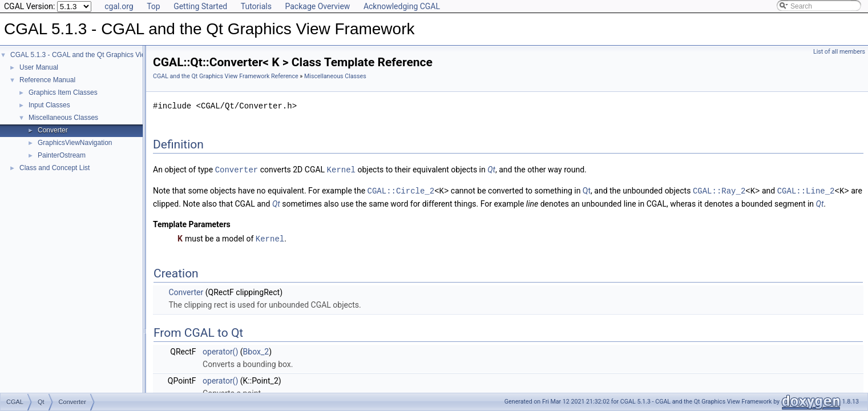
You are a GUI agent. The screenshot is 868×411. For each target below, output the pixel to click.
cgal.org (119, 6)
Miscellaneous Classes (63, 118)
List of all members (839, 52)
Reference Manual (47, 80)
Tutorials (256, 6)
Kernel (341, 169)
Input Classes (49, 105)
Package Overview (317, 6)
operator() (220, 350)
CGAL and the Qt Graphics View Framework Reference (226, 76)
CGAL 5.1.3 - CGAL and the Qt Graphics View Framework (98, 55)
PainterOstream (62, 155)
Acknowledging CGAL (402, 6)
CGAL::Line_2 (806, 190)
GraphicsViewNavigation (75, 143)
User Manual (39, 67)
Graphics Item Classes (63, 92)
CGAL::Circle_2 (401, 190)
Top (154, 6)
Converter (53, 130)
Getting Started (200, 6)
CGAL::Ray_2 (719, 190)
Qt (491, 170)
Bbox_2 (256, 350)
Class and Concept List (54, 168)
